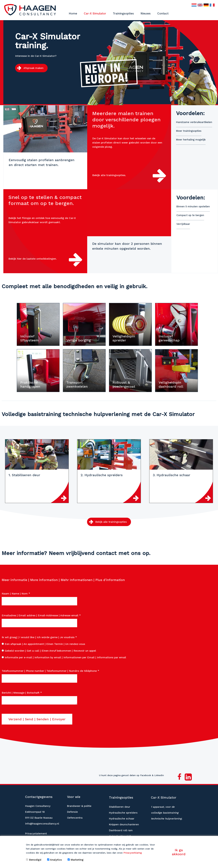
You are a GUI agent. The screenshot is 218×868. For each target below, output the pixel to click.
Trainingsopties (123, 13)
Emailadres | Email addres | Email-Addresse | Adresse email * (41, 614)
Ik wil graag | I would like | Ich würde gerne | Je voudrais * (39, 636)
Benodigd (34, 860)
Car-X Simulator (95, 13)
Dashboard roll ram (121, 829)
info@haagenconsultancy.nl (42, 823)
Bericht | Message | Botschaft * (22, 692)
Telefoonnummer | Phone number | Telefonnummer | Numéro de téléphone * (50, 670)
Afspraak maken (33, 68)
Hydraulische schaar (122, 818)
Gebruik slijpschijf (120, 835)
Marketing (76, 860)
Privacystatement (36, 833)
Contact (163, 13)
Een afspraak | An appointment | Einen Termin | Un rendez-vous (43, 643)
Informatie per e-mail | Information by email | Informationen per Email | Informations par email (64, 656)
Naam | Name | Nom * (16, 593)
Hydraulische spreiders (123, 812)
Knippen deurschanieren (124, 823)
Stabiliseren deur (120, 806)
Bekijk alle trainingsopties (111, 521)
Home (73, 13)
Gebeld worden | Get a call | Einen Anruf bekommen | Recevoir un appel (49, 650)
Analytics (54, 860)
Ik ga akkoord (179, 852)
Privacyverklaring (133, 853)
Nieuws (146, 13)
